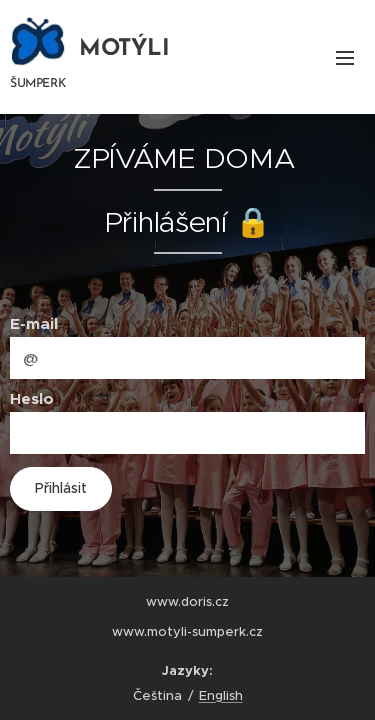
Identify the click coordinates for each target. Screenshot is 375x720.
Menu (345, 58)
